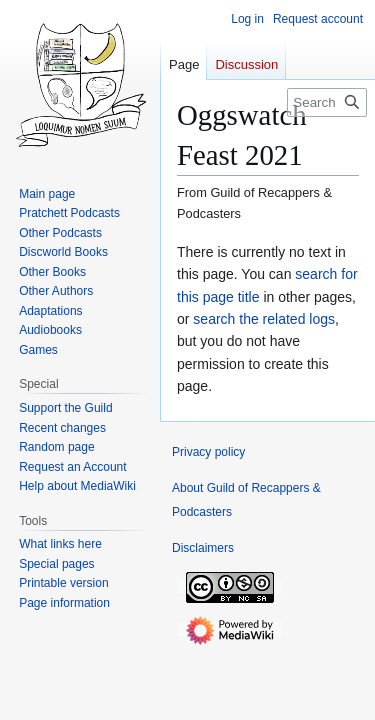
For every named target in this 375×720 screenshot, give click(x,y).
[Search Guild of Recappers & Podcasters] (327, 102)
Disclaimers (203, 548)
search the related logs (264, 319)
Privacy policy (208, 452)
